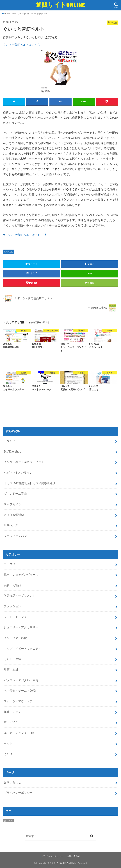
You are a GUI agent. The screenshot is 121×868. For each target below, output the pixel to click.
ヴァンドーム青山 (15, 494)
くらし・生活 (12, 659)
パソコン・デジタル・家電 (21, 680)
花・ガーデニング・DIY (19, 733)
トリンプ (10, 441)
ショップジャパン (15, 536)
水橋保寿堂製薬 (14, 515)
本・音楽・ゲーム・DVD (20, 691)
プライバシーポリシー (18, 793)
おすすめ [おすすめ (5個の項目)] (8, 820)
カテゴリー (11, 564)
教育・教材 (11, 670)
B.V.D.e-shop (12, 451)
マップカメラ (12, 504)
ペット (8, 743)
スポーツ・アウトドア (18, 701)
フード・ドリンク (15, 617)
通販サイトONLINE (60, 5)
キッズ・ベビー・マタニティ (22, 648)
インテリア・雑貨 (15, 638)
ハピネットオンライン (18, 473)
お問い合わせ (12, 782)
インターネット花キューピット (24, 462)
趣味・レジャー (14, 712)
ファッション (12, 606)
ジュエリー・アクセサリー (21, 627)
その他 (10, 252)
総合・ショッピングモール (21, 575)
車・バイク (11, 722)
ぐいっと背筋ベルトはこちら (22, 45)
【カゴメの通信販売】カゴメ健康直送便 (30, 483)
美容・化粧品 (12, 585)
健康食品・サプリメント (20, 596)
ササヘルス (11, 525)
